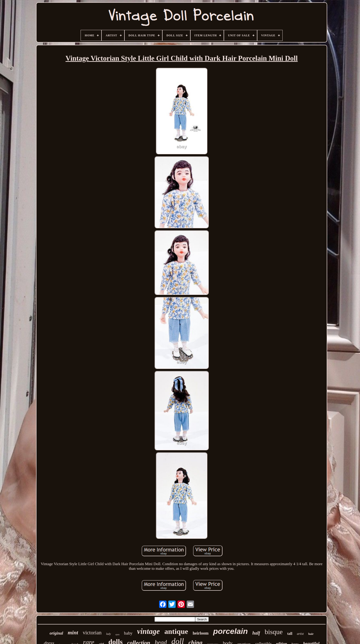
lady (108, 634)
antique (176, 631)
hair (311, 634)
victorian (92, 633)
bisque (274, 632)
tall (290, 634)
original (56, 633)
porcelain (230, 631)
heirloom (201, 633)
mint (73, 633)
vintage (148, 631)
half (256, 633)
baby (128, 633)
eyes (117, 634)
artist (300, 634)
